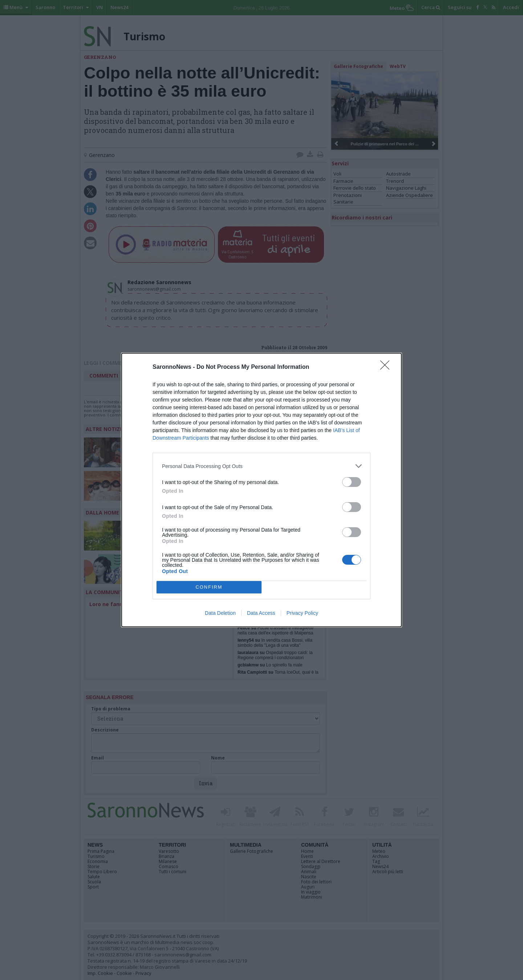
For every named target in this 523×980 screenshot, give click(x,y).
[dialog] (261, 490)
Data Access (261, 613)
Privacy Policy (302, 613)
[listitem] (261, 466)
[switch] (352, 482)
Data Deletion (220, 613)
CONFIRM (209, 587)
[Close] (387, 367)
